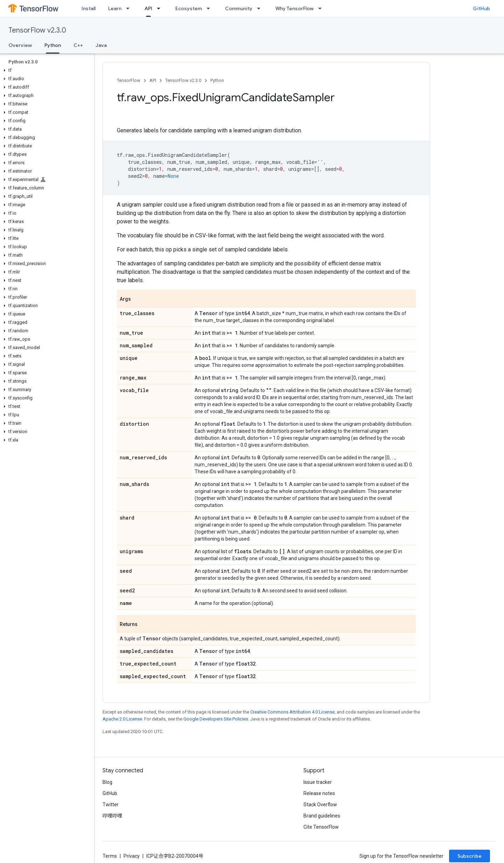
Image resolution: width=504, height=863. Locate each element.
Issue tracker (318, 782)
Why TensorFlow (295, 8)
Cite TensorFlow (321, 827)
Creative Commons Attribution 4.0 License (292, 712)
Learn (115, 8)
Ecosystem (189, 8)
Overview (20, 45)
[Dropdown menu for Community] (261, 8)
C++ (78, 45)
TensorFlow (129, 80)
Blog (107, 782)
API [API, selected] (148, 8)
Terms (110, 856)
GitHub (481, 8)
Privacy (132, 856)
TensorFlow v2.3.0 (37, 30)
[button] (46, 70)
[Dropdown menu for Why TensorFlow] (322, 8)
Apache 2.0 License (122, 719)
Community (239, 8)
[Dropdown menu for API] (161, 8)
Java (101, 45)
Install (89, 8)
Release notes (319, 793)
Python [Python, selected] (53, 45)
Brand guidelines (322, 816)
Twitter (111, 805)
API (153, 80)
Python (217, 80)
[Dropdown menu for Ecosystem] (210, 8)
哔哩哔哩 (112, 816)
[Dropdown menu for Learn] (130, 8)
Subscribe (470, 856)
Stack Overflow (320, 805)
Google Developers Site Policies (216, 719)
